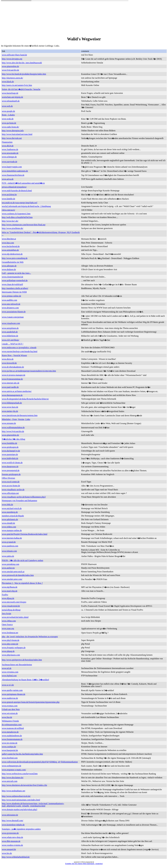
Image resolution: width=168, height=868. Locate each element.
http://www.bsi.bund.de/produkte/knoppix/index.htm (24, 74)
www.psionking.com (10, 564)
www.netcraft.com (10, 781)
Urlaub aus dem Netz (11, 709)
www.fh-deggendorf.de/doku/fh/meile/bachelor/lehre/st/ (25, 399)
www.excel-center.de (11, 482)
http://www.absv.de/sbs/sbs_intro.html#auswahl (22, 63)
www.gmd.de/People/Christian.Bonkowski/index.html (25, 534)
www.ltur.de (7, 717)
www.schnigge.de (9, 157)
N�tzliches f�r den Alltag (13, 439)
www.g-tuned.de (9, 542)
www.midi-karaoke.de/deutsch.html (17, 191)
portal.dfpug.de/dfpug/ (11, 610)
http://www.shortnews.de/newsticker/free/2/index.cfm (24, 785)
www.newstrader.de (10, 153)
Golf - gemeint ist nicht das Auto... (16, 273)
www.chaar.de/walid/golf (12, 284)
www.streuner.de (9, 423)
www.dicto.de (8, 359)
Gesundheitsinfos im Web (13, 262)
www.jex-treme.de (10, 743)
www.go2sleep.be (9, 194)
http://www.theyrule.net (12, 138)
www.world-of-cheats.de (12, 463)
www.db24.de (8, 146)
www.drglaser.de (9, 269)
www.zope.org (8, 628)
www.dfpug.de (8, 598)
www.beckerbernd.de (11, 246)
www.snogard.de (9, 849)
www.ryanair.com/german (13, 317)
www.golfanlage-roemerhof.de (15, 280)
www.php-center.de (10, 644)
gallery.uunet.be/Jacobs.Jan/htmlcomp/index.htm (22, 754)
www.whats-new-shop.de (12, 837)
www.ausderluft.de (10, 332)
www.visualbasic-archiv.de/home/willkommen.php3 (24, 497)
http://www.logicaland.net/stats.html (17, 134)
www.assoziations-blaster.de (14, 312)
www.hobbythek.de (10, 458)
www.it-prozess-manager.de (14, 375)
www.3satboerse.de (10, 149)
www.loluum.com (9, 551)
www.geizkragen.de (10, 447)
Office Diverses (8, 478)
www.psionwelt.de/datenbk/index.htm (18, 575)
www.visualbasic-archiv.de (13, 490)
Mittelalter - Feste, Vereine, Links (16, 419)
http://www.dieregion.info (13, 131)
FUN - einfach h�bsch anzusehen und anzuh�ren (23, 183)
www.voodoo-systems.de (12, 845)
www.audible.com (9, 300)
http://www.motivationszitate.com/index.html (21, 800)
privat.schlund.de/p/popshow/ (14, 187)
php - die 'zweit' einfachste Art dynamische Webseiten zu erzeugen (30, 637)
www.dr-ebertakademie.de (13, 367)
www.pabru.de (8, 556)
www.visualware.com (11, 323)
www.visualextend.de (11, 606)
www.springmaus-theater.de (14, 694)
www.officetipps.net (10, 493)
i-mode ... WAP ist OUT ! (13, 344)
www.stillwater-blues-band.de (14, 55)
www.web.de (7, 106)
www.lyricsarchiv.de (10, 70)
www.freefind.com (10, 758)
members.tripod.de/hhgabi (13, 516)
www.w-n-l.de (8, 685)
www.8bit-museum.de (11, 841)
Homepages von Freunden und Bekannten (19, 501)
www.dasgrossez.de (10, 466)
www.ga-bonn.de (9, 123)
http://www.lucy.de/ (10, 221)
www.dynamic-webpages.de (14, 648)
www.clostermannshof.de (12, 277)
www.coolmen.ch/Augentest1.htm (16, 214)
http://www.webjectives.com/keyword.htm (20, 774)
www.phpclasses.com (11, 655)
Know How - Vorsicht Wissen (14, 355)
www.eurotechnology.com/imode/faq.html (20, 351)
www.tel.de (7, 668)
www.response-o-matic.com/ (14, 770)
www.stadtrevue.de (10, 698)
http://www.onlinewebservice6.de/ (16, 796)
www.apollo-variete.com (12, 690)
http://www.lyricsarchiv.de (13, 431)
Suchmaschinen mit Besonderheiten (17, 665)
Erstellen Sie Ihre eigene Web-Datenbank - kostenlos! (84, 864)
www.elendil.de (8, 523)
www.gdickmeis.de (10, 519)
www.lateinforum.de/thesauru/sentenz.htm (20, 415)
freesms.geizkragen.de (11, 474)
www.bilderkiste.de (10, 336)
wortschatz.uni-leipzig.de (12, 97)
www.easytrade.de (10, 162)
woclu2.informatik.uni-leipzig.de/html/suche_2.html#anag (26, 206)
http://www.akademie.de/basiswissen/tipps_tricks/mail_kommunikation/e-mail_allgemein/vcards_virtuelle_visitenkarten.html (33, 805)
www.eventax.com (10, 706)
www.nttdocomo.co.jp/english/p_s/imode (19, 348)
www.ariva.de (8, 179)
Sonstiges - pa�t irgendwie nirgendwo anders (21, 829)
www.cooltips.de (9, 747)
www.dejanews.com (10, 308)
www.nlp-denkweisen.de (12, 254)
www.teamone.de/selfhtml (13, 728)
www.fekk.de (7, 504)
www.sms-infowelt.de (11, 304)
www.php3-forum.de (11, 640)
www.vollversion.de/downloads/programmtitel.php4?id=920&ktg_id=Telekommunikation (40, 762)
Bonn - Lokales (8, 115)
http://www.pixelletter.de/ (13, 228)
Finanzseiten (7, 142)
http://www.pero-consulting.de (15, 258)
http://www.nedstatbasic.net (14, 791)
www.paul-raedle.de (10, 387)
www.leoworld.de (9, 363)
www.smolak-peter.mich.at (13, 572)
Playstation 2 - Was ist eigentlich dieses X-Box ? (22, 583)
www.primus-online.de (11, 296)
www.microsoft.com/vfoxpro (14, 602)
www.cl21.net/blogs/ (10, 340)
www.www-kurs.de (10, 407)
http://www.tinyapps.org (12, 59)
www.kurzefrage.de (10, 93)
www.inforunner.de (10, 815)
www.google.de (8, 111)
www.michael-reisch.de (12, 508)
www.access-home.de (11, 486)
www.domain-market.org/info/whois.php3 (19, 810)
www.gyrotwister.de (10, 833)
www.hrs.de (7, 853)
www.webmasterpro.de (11, 766)
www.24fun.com (9, 621)
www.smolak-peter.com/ (12, 579)
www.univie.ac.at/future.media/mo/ (17, 391)
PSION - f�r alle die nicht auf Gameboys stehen (23, 560)
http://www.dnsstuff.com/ (13, 821)
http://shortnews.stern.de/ (12, 78)
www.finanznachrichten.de (13, 175)
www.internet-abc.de (11, 383)
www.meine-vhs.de (10, 411)
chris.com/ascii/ (8, 210)
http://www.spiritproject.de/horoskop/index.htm (22, 660)
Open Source (7, 625)
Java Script (6, 613)
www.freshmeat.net (10, 633)
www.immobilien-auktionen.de (15, 171)
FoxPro (5, 595)
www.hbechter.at (9, 239)
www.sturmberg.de (10, 512)
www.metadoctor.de (10, 732)
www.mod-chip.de (10, 591)
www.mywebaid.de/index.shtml (15, 617)
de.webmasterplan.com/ (12, 725)
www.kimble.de (8, 199)
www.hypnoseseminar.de (12, 379)
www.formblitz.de (9, 443)
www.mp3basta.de (10, 587)
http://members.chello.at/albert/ (15, 288)
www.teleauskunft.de (11, 101)
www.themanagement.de (12, 395)
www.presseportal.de (11, 470)
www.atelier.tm (8, 568)
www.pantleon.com (10, 546)
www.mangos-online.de (12, 530)
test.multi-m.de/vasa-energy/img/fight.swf (19, 203)
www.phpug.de (8, 651)
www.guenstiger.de (10, 454)
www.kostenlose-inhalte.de (13, 825)
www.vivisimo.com (10, 672)
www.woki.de (8, 119)
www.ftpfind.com (9, 676)
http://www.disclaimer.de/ (13, 778)
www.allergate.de (9, 266)
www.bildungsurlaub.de (12, 403)
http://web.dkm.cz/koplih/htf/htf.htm (17, 217)
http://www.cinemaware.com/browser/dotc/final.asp (24, 225)
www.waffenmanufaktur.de (13, 427)
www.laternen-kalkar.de (12, 538)
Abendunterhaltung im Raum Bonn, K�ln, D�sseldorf (25, 680)
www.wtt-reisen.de (10, 713)
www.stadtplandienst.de (12, 736)
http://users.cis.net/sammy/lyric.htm (17, 85)
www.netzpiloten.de (10, 328)
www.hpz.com (8, 243)
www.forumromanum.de (12, 739)
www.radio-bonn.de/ (10, 127)
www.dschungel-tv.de (11, 451)
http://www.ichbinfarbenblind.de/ (16, 857)
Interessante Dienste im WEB (14, 292)
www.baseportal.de (10, 750)
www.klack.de (8, 82)
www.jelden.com (9, 527)
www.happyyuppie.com (12, 167)
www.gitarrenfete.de (10, 66)
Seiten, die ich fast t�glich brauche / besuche (21, 89)
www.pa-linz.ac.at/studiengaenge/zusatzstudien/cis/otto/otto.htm (29, 371)
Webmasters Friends (10, 721)
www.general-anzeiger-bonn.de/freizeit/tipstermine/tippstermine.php (31, 702)
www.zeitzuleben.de (10, 250)
